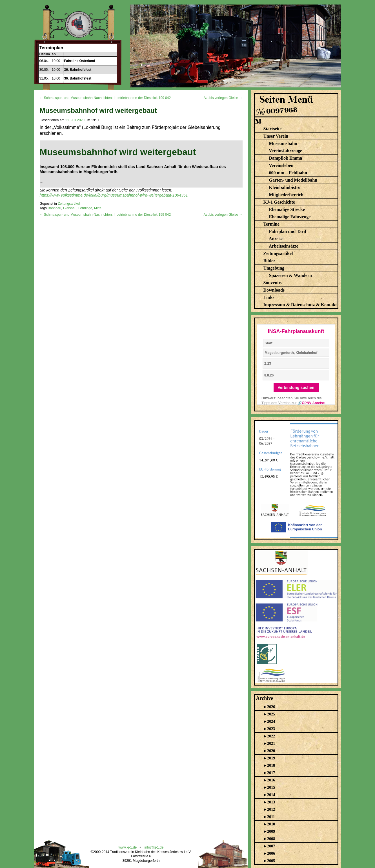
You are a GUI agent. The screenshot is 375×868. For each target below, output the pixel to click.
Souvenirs (273, 283)
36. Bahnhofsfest (78, 70)
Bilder (269, 261)
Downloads (274, 290)
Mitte (98, 208)
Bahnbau (54, 208)
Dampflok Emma (286, 158)
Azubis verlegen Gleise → (223, 98)
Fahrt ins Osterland (80, 61)
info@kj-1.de (154, 847)
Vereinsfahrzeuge (285, 151)
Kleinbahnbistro (285, 187)
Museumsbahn (283, 143)
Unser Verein (276, 136)
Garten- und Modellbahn (293, 180)
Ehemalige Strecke (287, 209)
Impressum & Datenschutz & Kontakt (300, 305)
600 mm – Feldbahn (288, 173)
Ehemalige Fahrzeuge (290, 217)
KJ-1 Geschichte (279, 202)
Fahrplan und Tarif (288, 231)
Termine (271, 224)
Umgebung (274, 268)
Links (269, 297)
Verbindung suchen (296, 387)
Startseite (273, 129)
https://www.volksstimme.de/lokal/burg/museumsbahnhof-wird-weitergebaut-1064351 (114, 195)
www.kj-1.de (128, 847)
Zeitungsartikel (69, 204)
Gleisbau (70, 208)
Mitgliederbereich (286, 195)
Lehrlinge (85, 208)
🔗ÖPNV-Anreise (311, 403)
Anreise (276, 239)
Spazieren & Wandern (290, 275)
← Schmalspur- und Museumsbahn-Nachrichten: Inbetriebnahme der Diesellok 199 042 (105, 98)
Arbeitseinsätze (284, 246)
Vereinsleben (281, 165)
